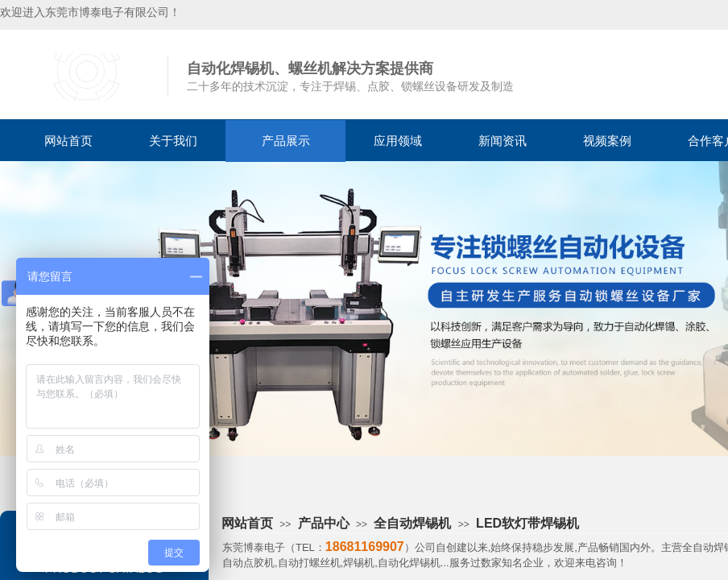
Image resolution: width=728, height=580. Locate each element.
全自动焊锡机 (412, 523)
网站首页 (68, 141)
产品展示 (286, 141)
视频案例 (607, 141)
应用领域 (398, 141)
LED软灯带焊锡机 (527, 523)
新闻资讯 (503, 141)
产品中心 (324, 523)
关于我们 (173, 141)
